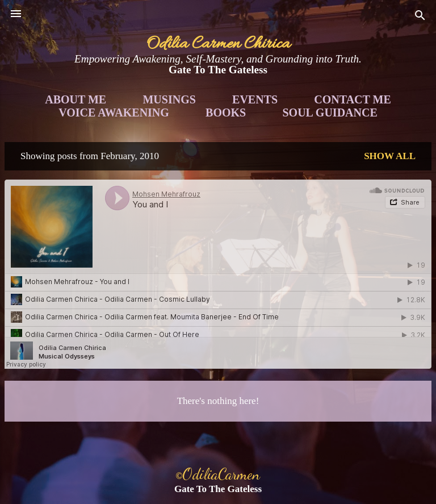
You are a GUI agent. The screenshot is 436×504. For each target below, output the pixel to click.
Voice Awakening (114, 113)
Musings (169, 99)
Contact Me (352, 99)
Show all (390, 156)
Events (255, 99)
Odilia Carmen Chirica (218, 44)
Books (226, 113)
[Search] (420, 17)
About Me (76, 99)
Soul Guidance (330, 113)
